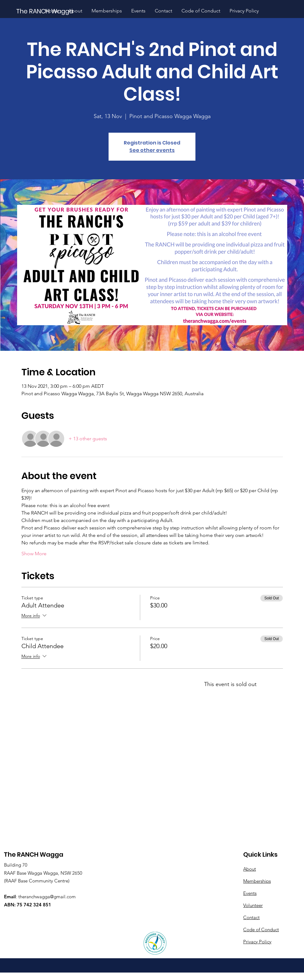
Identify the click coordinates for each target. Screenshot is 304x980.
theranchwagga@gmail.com (47, 897)
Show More (34, 554)
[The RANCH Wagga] (45, 11)
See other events (152, 150)
